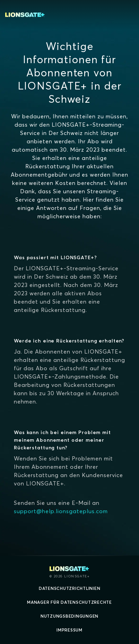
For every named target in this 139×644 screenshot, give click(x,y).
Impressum (69, 630)
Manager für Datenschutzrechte (69, 602)
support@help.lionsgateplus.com (61, 511)
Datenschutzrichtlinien (70, 588)
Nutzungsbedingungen (69, 616)
